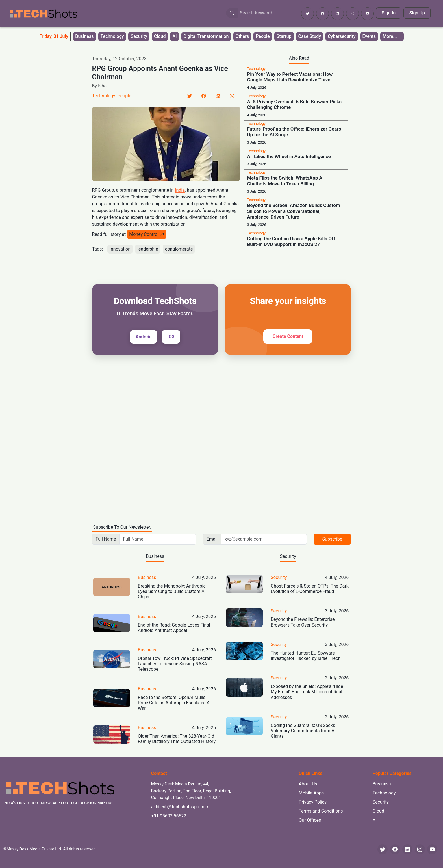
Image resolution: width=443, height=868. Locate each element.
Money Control (147, 234)
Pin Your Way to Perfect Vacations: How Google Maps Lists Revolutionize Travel (290, 77)
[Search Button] (232, 13)
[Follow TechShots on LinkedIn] (337, 14)
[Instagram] (420, 849)
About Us (308, 784)
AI (174, 36)
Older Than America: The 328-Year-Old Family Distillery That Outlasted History (177, 739)
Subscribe (332, 539)
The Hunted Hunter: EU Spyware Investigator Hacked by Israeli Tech (306, 656)
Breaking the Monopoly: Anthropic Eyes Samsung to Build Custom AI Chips (172, 591)
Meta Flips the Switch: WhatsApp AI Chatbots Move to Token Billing (285, 181)
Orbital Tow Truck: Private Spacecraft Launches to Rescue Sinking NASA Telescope (175, 664)
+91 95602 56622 (169, 816)
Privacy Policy (313, 802)
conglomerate (179, 249)
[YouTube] (432, 849)
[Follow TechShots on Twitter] (308, 14)
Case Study (310, 36)
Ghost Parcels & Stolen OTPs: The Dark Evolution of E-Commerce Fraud (310, 589)
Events (369, 36)
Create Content (288, 336)
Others (242, 36)
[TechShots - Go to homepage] (43, 14)
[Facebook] (204, 96)
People (263, 36)
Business (84, 36)
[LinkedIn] (218, 96)
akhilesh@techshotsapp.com (180, 807)
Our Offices (310, 820)
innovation (120, 249)
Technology (112, 36)
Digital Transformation (206, 36)
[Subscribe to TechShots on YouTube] (367, 14)
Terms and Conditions (321, 811)
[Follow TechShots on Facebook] (323, 14)
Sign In (389, 13)
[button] (392, 36)
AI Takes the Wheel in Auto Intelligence (289, 156)
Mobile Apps (311, 793)
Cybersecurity (342, 36)
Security (139, 36)
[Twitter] (190, 96)
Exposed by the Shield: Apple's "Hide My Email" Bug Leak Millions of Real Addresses (307, 692)
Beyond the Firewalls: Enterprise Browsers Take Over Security (303, 622)
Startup (284, 36)
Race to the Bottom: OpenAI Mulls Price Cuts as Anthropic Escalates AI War (174, 703)
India (180, 190)
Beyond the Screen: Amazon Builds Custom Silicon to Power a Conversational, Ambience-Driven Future (293, 211)
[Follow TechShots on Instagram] (352, 14)
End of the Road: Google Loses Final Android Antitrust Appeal (174, 628)
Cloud (160, 36)
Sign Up (417, 13)
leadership (148, 249)
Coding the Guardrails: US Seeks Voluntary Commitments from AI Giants (303, 731)
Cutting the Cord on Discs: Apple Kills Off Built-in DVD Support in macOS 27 (291, 241)
